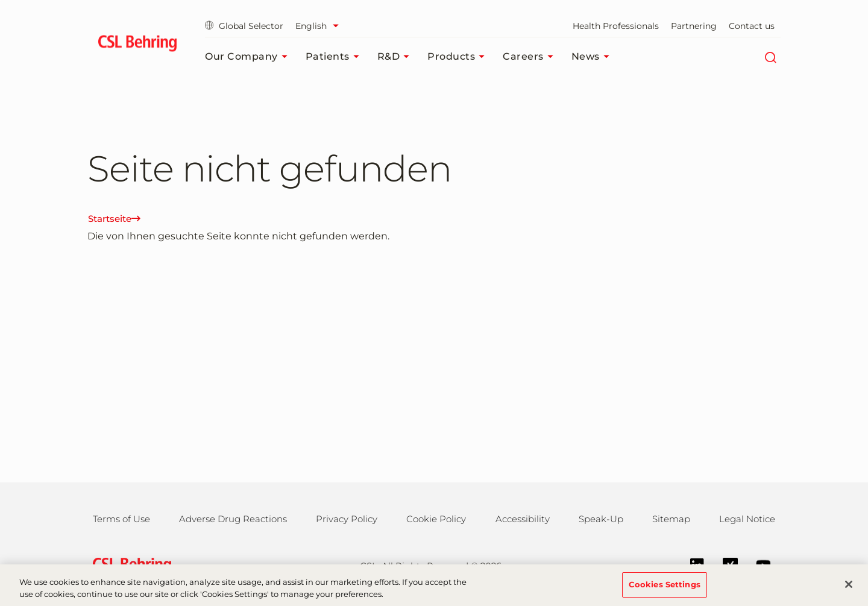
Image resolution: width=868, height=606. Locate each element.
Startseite (114, 219)
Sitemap (671, 519)
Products (459, 57)
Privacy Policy (347, 519)
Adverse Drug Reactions (233, 519)
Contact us (752, 26)
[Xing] (724, 564)
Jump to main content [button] (0, 0)
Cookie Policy (436, 519)
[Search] (770, 57)
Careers (531, 57)
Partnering (694, 26)
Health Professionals (616, 26)
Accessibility (523, 519)
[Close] (849, 590)
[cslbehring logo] (137, 45)
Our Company (249, 57)
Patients (335, 57)
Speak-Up (601, 519)
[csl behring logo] (129, 565)
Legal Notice (747, 519)
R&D (397, 57)
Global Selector (244, 26)
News (593, 57)
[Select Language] (320, 26)
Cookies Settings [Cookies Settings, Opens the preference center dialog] (665, 590)
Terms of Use (121, 519)
